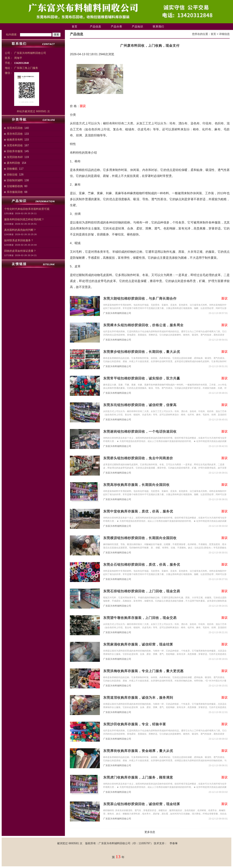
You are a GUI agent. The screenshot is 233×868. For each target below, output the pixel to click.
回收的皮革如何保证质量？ (20, 251)
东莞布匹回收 (15, 128)
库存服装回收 (15, 192)
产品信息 (96, 27)
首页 (75, 27)
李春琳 (174, 843)
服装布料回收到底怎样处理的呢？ (24, 219)
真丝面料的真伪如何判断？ (20, 230)
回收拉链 (12, 175)
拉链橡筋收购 (15, 186)
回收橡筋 (12, 169)
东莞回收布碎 (15, 157)
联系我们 (158, 27)
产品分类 (116, 27)
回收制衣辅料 (15, 180)
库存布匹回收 (15, 134)
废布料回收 (13, 163)
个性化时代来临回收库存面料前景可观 (27, 209)
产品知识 (137, 27)
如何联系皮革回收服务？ (19, 240)
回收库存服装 (15, 151)
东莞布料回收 (15, 145)
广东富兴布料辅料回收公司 (117, 313)
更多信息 (150, 832)
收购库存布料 (15, 140)
